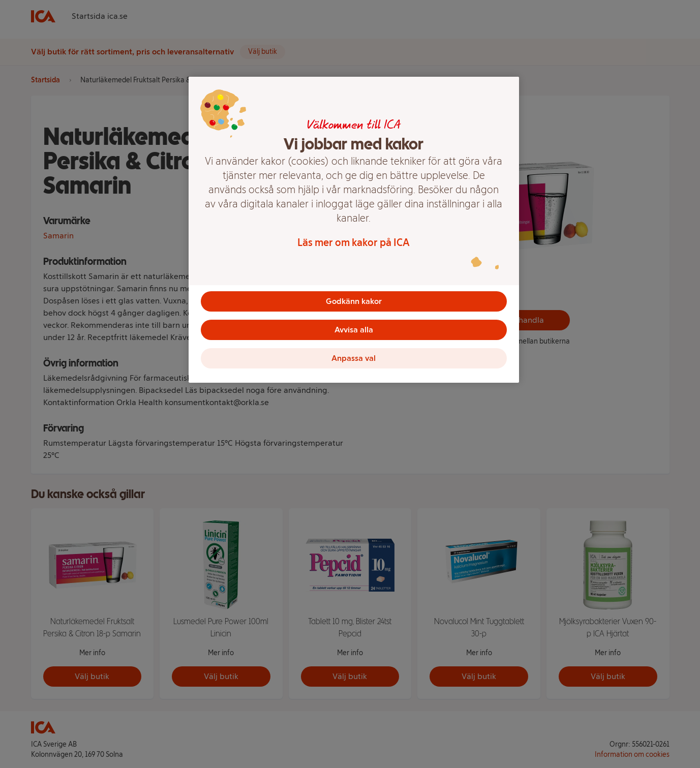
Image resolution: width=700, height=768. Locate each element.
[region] (354, 230)
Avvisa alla (354, 330)
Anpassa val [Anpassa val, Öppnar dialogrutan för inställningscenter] (354, 358)
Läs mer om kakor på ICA (354, 242)
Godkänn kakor (354, 301)
